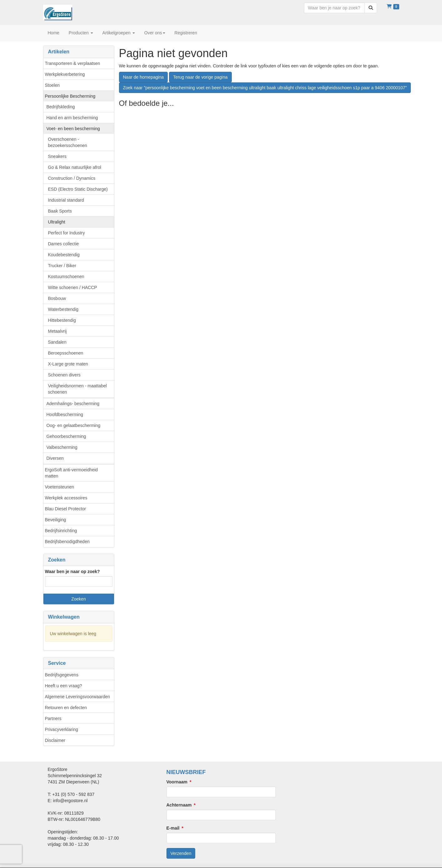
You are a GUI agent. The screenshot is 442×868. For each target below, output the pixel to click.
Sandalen (57, 342)
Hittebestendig (62, 320)
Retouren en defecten (66, 708)
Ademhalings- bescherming (73, 404)
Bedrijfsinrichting (61, 531)
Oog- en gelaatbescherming (74, 425)
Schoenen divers (64, 375)
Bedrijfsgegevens (62, 675)
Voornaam (177, 782)
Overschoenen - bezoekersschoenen (68, 142)
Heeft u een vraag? (64, 686)
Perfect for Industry (67, 233)
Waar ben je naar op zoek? (72, 571)
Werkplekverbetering (65, 74)
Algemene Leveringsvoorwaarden (78, 697)
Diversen (55, 458)
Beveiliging (56, 520)
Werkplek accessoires (66, 498)
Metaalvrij (57, 331)
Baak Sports (60, 211)
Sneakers (57, 156)
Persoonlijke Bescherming (70, 96)
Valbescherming (62, 447)
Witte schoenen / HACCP (73, 287)
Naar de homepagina (144, 77)
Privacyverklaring (62, 729)
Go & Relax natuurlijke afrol (75, 167)
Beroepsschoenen (66, 353)
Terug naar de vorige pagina (200, 77)
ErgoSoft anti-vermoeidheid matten (72, 473)
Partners (53, 718)
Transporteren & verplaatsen (73, 63)
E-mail (173, 828)
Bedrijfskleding (61, 107)
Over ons (155, 33)
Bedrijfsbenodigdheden (67, 542)
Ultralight (57, 222)
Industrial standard (66, 200)
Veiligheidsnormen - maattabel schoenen (77, 389)
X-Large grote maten (68, 364)
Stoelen (52, 85)
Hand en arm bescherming (72, 118)
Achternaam (179, 805)
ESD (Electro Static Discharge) (78, 189)
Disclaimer (55, 740)
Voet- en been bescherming (73, 129)
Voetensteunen (60, 487)
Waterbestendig (63, 309)
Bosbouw (57, 298)
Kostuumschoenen (66, 277)
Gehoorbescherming (66, 436)
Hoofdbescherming (65, 414)
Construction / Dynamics (72, 178)
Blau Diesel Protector (66, 509)
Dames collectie (64, 244)
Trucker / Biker (62, 266)
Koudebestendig (64, 255)
